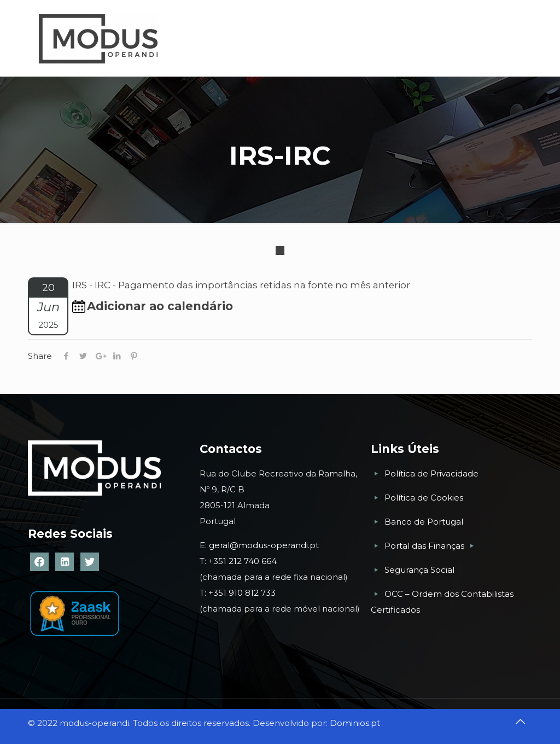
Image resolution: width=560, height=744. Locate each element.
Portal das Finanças (425, 546)
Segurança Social (419, 570)
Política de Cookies (424, 498)
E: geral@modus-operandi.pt (259, 545)
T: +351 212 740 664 (238, 561)
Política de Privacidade (431, 473)
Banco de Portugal (424, 522)
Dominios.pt (355, 723)
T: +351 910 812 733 (239, 593)
